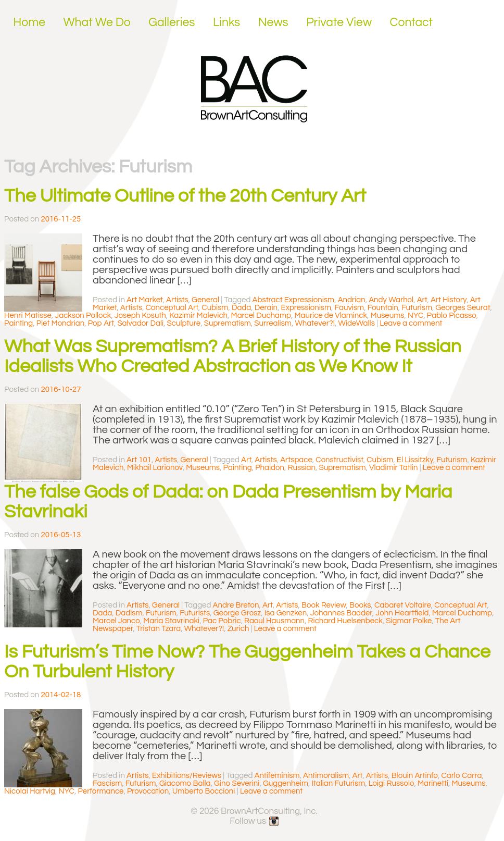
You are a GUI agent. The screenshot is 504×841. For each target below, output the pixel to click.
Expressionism (306, 308)
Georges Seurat (463, 308)
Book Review (324, 605)
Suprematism (228, 323)
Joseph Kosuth (140, 316)
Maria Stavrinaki (171, 621)
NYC (415, 316)
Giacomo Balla (185, 783)
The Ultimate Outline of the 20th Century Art (185, 196)
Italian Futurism (338, 783)
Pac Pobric (222, 621)
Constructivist (339, 460)
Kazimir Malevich (198, 316)
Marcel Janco (116, 621)
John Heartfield (402, 613)
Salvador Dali (140, 323)
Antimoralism (326, 776)
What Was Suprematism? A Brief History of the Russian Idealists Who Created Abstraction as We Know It (233, 356)
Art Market (145, 300)
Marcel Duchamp (261, 316)
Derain (266, 308)
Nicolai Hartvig (30, 791)
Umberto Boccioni (204, 791)
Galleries (172, 22)
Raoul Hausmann (274, 621)
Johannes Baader (341, 613)
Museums (388, 316)
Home (29, 22)
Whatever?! (315, 323)
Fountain (383, 308)
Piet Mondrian (61, 323)
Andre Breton (236, 605)
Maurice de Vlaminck (331, 316)
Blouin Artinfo (415, 776)
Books (360, 605)
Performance (100, 791)
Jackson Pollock (83, 316)
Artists (177, 300)
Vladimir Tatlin (393, 468)
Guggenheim (286, 783)
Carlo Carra (461, 776)
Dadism (129, 613)
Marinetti (433, 783)
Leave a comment (411, 323)
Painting (18, 323)
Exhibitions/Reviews (187, 776)
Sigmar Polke (409, 621)
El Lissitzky (415, 460)
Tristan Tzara (159, 629)
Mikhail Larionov (155, 468)
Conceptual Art (172, 308)
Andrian (352, 300)
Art (422, 300)
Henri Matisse (28, 316)
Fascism (107, 783)
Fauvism (350, 308)
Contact (412, 22)
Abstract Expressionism (294, 300)
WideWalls (356, 323)
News (273, 22)
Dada (241, 308)
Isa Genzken (286, 613)
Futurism (417, 308)
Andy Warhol (391, 300)
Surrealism (273, 323)
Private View (339, 22)
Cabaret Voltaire (403, 605)
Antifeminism (277, 776)
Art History (449, 300)
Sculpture (184, 323)
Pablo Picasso (452, 316)
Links (226, 22)
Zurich (238, 629)
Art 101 (139, 460)
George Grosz (237, 613)
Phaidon (270, 468)
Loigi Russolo (392, 783)
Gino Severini (237, 783)
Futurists (195, 613)
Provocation (148, 791)
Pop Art (101, 323)
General (205, 300)
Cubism (215, 308)
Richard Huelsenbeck (345, 621)
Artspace (296, 460)
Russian (301, 468)
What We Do (97, 22)
